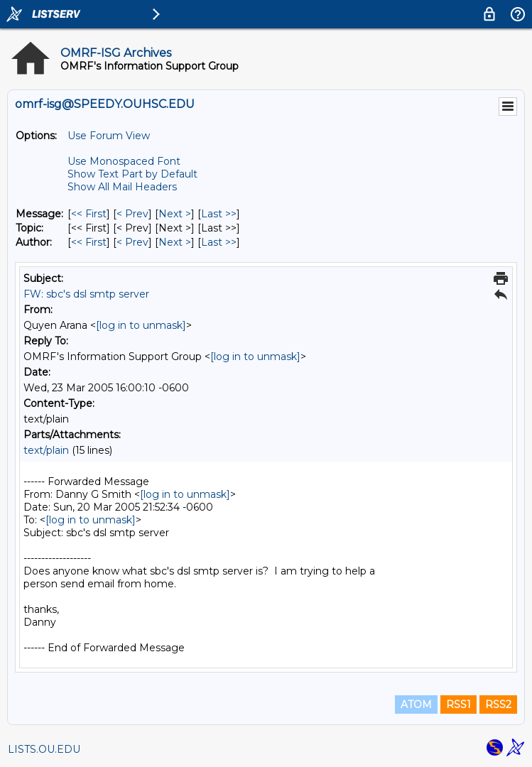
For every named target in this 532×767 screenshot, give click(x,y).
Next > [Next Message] (175, 214)
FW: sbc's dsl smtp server (86, 294)
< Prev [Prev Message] (132, 214)
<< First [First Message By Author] (89, 242)
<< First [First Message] (89, 214)
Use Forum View (109, 136)
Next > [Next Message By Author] (175, 242)
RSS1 (458, 705)
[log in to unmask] (141, 325)
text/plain (46, 450)
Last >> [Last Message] (219, 214)
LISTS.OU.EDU (44, 749)
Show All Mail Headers (122, 187)
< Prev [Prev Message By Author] (132, 242)
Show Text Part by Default (132, 174)
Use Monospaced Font (124, 161)
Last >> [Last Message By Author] (219, 242)
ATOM (416, 705)
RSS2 (498, 705)
